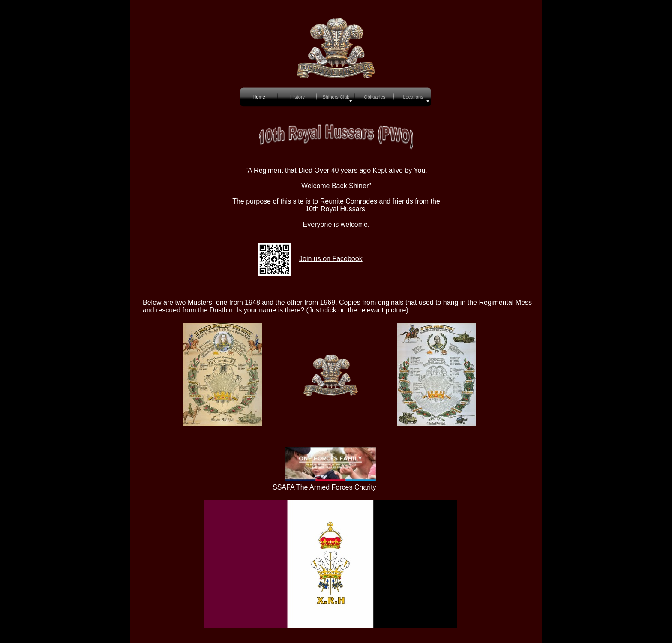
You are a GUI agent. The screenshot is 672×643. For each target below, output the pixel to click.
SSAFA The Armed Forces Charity (324, 487)
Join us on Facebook (331, 259)
